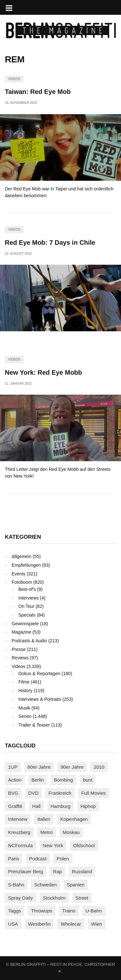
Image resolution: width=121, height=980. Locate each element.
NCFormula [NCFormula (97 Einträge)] (20, 845)
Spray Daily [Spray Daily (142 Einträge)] (20, 898)
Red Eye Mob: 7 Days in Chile (50, 243)
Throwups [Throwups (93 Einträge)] (42, 911)
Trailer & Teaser (34, 725)
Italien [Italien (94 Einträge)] (44, 819)
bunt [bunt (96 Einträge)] (88, 780)
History (25, 691)
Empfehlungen (26, 565)
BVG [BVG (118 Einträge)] (13, 793)
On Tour (26, 606)
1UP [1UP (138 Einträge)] (13, 767)
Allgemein (21, 556)
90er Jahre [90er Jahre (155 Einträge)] (72, 767)
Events (19, 574)
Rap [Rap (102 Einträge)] (57, 871)
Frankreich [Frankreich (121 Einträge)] (60, 793)
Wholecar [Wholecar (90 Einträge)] (71, 924)
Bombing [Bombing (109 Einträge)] (63, 780)
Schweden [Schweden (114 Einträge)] (45, 885)
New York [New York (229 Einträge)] (53, 845)
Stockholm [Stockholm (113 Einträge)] (54, 898)
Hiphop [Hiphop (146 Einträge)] (88, 806)
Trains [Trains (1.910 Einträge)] (69, 911)
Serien (25, 716)
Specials (27, 615)
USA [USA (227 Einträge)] (13, 924)
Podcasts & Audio (29, 641)
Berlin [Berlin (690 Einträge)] (38, 780)
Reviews (20, 658)
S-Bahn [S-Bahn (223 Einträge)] (16, 885)
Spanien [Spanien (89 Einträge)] (76, 885)
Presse (19, 649)
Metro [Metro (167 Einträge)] (46, 832)
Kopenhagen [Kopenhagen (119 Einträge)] (74, 819)
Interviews (29, 598)
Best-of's (27, 589)
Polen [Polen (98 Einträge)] (63, 859)
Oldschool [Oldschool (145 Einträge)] (84, 845)
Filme (24, 682)
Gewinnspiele (25, 624)
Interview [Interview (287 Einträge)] (18, 819)
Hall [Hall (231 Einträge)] (36, 806)
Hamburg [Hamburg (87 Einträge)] (61, 806)
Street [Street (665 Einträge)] (82, 898)
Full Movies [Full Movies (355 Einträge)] (94, 793)
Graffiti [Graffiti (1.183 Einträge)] (15, 806)
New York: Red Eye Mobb (43, 372)
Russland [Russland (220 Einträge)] (82, 871)
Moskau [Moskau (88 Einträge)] (71, 832)
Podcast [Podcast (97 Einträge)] (38, 859)
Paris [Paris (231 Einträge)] (14, 859)
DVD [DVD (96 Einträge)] (34, 793)
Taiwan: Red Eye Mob (38, 92)
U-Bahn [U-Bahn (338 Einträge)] (94, 911)
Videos (14, 79)
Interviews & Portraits (40, 699)
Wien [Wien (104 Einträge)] (96, 924)
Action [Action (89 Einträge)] (15, 780)
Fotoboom (22, 582)
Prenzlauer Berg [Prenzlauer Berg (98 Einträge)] (25, 871)
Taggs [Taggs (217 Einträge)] (15, 911)
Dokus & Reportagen (39, 673)
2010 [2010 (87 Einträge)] (99, 767)
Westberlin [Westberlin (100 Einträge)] (40, 924)
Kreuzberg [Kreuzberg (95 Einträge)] (19, 832)
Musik (24, 708)
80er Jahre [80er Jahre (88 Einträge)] (39, 767)
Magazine (21, 632)
